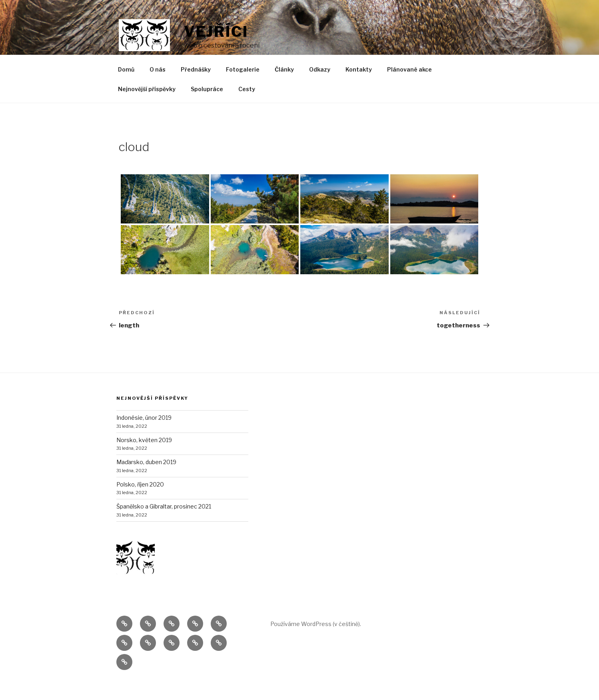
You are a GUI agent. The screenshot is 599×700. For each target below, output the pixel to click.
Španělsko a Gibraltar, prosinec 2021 (164, 525)
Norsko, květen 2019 (144, 458)
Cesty (247, 107)
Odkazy (320, 88)
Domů (126, 88)
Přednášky (196, 88)
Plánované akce (409, 88)
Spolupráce (207, 107)
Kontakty (359, 88)
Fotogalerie (243, 88)
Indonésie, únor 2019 (144, 436)
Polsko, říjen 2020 (140, 503)
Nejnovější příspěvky (147, 107)
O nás (158, 88)
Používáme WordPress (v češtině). (316, 642)
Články (284, 88)
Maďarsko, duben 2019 (146, 480)
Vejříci (216, 32)
